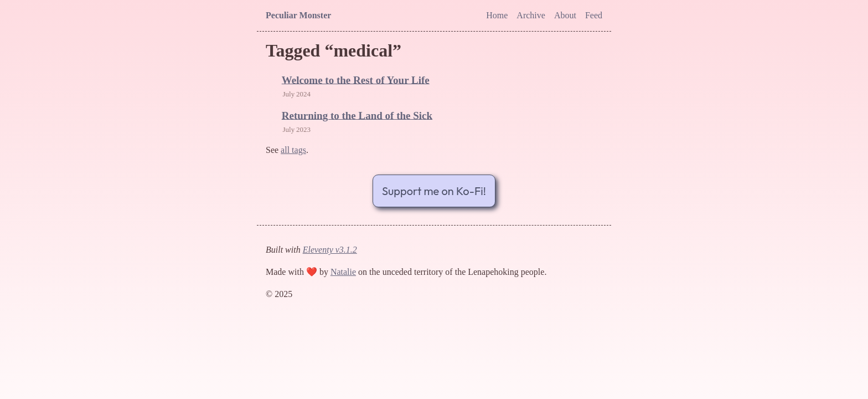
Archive (531, 15)
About (565, 15)
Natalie (343, 272)
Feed (594, 15)
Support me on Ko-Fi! (434, 191)
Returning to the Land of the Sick (357, 116)
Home (497, 15)
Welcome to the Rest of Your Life (356, 80)
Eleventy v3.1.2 (330, 250)
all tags (293, 150)
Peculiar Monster (298, 15)
